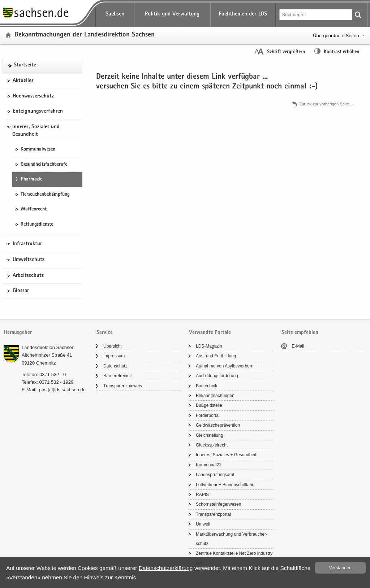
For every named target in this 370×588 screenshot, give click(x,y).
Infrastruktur (27, 244)
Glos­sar (21, 291)
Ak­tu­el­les (23, 81)
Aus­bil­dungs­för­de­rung (217, 376)
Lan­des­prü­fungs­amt (215, 475)
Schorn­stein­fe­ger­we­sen (218, 504)
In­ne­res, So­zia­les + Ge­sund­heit (226, 455)
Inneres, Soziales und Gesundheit (36, 131)
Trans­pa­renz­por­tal (213, 514)
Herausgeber (18, 333)
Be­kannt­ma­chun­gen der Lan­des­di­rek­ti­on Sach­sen (85, 35)
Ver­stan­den (340, 568)
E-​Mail (298, 346)
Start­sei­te (25, 65)
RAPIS (202, 495)
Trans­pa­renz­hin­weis (123, 386)
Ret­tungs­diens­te (37, 225)
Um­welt (203, 524)
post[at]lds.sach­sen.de (62, 390)
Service (105, 333)
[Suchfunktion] (316, 15)
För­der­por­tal (208, 415)
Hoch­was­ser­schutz (33, 96)
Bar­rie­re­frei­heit (118, 376)
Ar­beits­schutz (28, 276)
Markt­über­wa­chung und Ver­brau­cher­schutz (232, 539)
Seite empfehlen (300, 333)
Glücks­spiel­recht (212, 445)
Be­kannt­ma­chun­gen (215, 396)
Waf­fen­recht (34, 209)
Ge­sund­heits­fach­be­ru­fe (44, 165)
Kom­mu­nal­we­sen (38, 149)
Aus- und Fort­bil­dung (216, 356)
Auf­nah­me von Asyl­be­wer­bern (225, 366)
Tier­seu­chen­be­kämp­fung (45, 195)
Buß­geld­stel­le (209, 405)
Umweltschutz (29, 260)
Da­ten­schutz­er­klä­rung (166, 568)
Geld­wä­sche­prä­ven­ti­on (218, 425)
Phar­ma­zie (32, 179)
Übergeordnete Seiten (336, 36)
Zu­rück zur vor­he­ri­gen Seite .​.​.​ (326, 104)
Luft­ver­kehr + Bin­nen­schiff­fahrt (225, 485)
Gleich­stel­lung (209, 435)
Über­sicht (113, 346)
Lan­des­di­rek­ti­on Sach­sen (48, 347)
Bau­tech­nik (206, 386)
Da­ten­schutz (115, 366)
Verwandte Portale (210, 333)
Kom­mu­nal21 (209, 465)
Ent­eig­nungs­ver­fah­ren (38, 112)
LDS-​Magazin (209, 346)
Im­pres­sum (114, 356)
